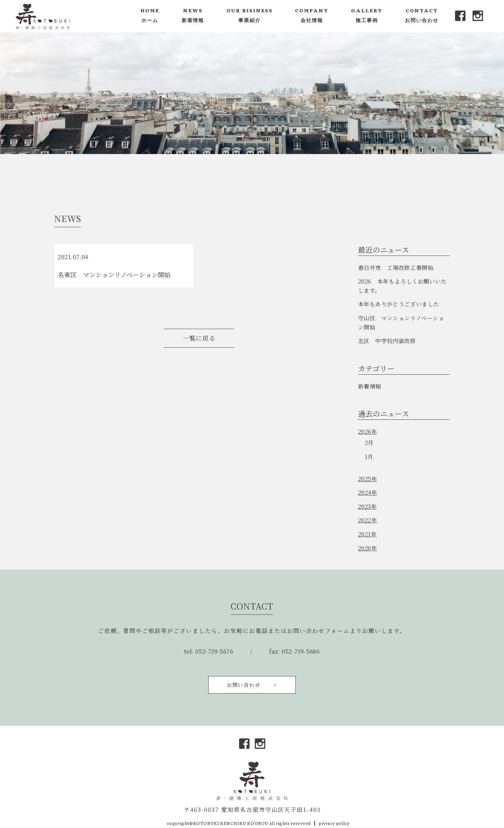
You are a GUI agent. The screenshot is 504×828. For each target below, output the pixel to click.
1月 (369, 457)
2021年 (367, 534)
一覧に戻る (199, 338)
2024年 (368, 492)
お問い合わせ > (252, 685)
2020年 (368, 548)
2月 (369, 443)
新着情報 (370, 386)
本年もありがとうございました (399, 304)
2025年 (368, 479)
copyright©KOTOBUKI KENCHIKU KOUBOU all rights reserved (239, 823)
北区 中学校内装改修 (387, 341)
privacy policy (334, 823)
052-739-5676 (214, 651)
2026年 (368, 432)
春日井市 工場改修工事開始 (396, 268)
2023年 (367, 506)
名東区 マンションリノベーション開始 (114, 274)
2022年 (368, 520)
